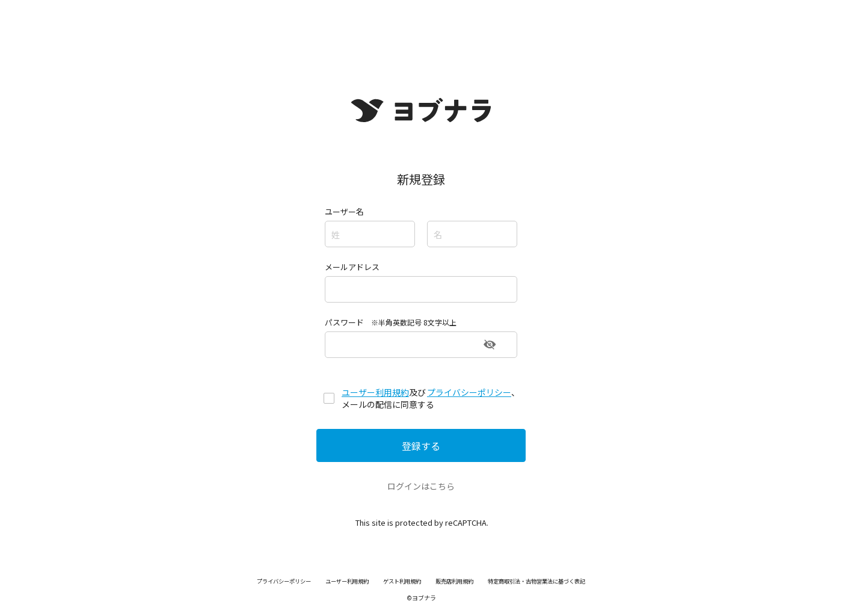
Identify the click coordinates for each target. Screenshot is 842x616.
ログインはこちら (421, 486)
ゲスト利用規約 (400, 581)
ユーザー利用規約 (375, 392)
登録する (421, 446)
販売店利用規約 (456, 581)
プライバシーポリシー (469, 392)
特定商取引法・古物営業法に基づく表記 (546, 581)
